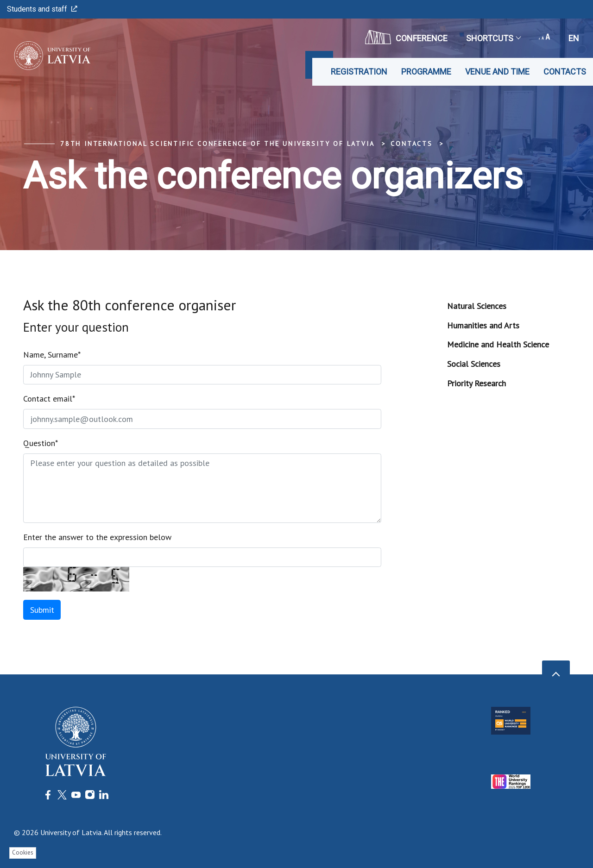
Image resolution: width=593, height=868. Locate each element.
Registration (359, 72)
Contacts (565, 72)
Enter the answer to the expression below (97, 537)
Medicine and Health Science (498, 344)
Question (41, 443)
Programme (426, 72)
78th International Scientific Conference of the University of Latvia (217, 144)
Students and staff (42, 9)
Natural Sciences (477, 306)
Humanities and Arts (483, 325)
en (574, 38)
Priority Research (476, 383)
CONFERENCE (406, 37)
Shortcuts (493, 38)
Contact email (49, 399)
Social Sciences (474, 364)
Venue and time (497, 72)
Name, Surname (52, 355)
